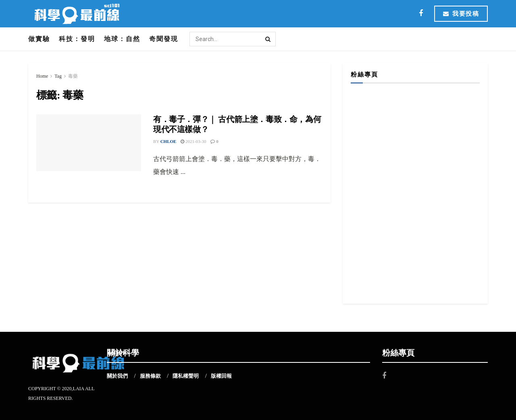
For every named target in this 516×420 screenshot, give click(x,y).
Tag (58, 76)
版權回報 (221, 376)
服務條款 (150, 376)
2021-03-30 (193, 141)
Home (42, 76)
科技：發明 (77, 39)
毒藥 (73, 76)
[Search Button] (268, 39)
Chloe (169, 141)
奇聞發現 (164, 39)
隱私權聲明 (186, 376)
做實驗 (39, 39)
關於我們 (117, 376)
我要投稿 (461, 14)
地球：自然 (122, 39)
